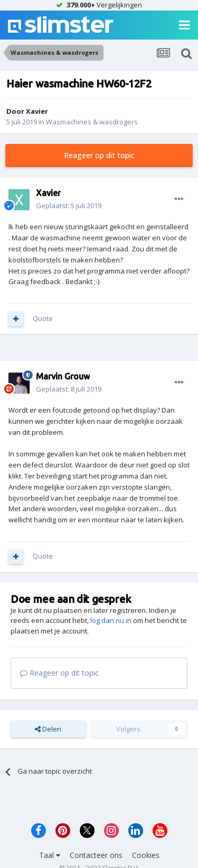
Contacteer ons (96, 855)
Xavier (37, 111)
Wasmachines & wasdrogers (92, 122)
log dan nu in (111, 620)
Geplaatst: (69, 206)
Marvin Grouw (63, 376)
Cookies (146, 855)
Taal (50, 855)
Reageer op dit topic (99, 155)
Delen (48, 729)
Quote (43, 318)
